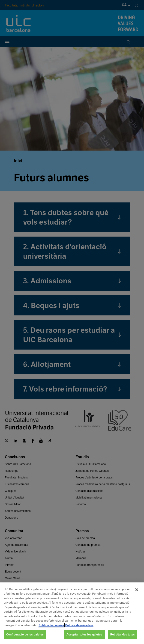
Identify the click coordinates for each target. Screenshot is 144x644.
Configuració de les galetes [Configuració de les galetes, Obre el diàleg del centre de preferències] (25, 638)
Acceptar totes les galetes (84, 638)
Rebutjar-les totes (123, 638)
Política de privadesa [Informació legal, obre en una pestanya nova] (79, 628)
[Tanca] (137, 593)
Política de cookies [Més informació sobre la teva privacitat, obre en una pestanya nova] (51, 628)
